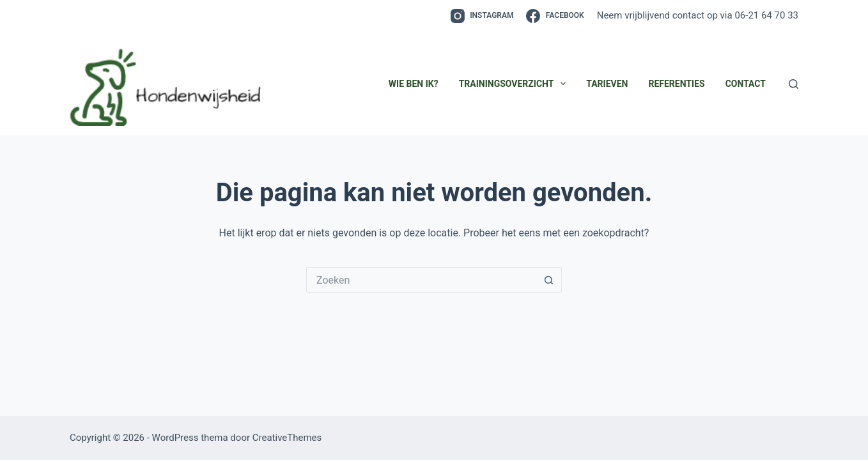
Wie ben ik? (414, 84)
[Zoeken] (794, 84)
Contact (746, 84)
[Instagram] (482, 16)
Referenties (676, 84)
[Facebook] (555, 16)
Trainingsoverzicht (515, 84)
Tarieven (607, 84)
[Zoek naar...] (421, 280)
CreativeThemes (287, 438)
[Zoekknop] (549, 280)
